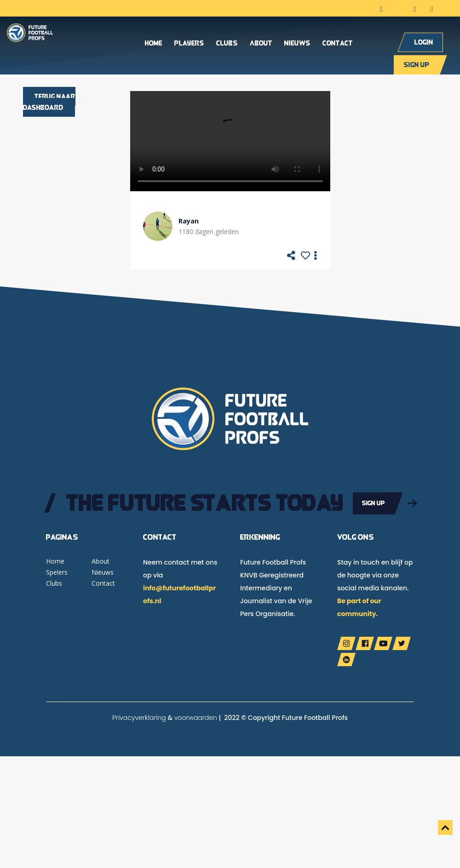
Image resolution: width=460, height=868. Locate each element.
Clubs (227, 44)
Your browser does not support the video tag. (230, 141)
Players (189, 44)
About (261, 44)
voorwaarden (196, 718)
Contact (338, 44)
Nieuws (297, 44)
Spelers (57, 572)
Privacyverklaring (139, 718)
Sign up (417, 65)
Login (424, 42)
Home (154, 44)
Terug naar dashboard (49, 102)
